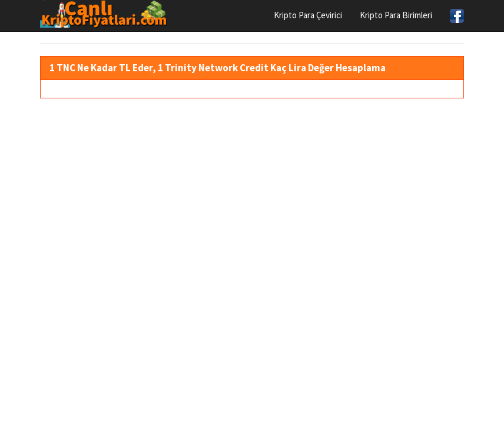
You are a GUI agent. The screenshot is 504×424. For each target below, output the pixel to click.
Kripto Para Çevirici (308, 15)
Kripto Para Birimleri (396, 15)
